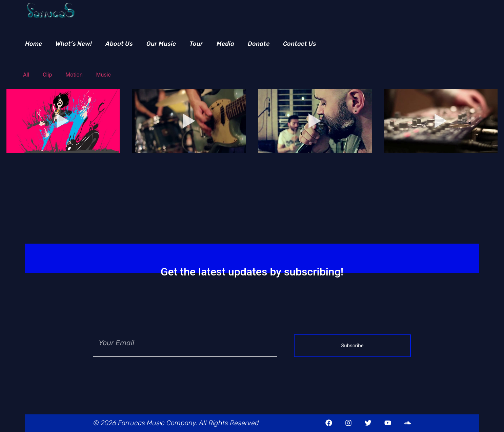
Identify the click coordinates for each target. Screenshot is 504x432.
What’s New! (74, 44)
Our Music (161, 44)
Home (34, 44)
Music (104, 75)
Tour (196, 44)
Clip (47, 75)
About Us (119, 44)
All (26, 75)
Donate (259, 44)
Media (225, 44)
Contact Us (300, 44)
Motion (74, 75)
